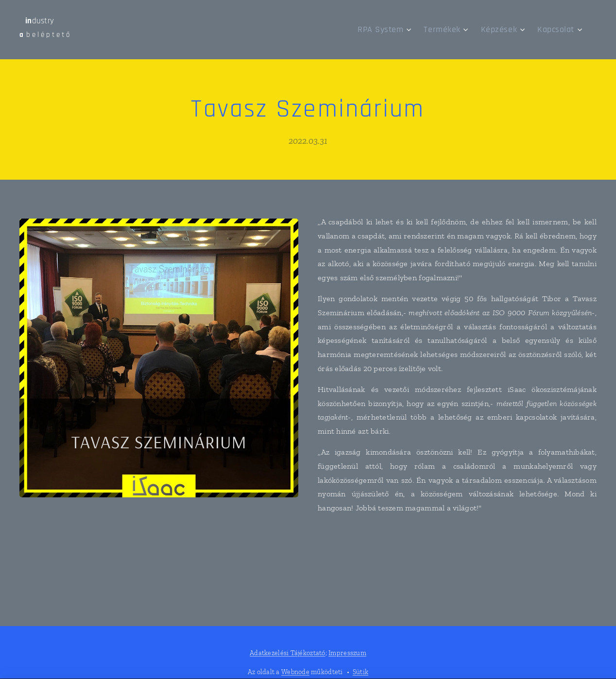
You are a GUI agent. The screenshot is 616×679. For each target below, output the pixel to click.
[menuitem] (401, 30)
